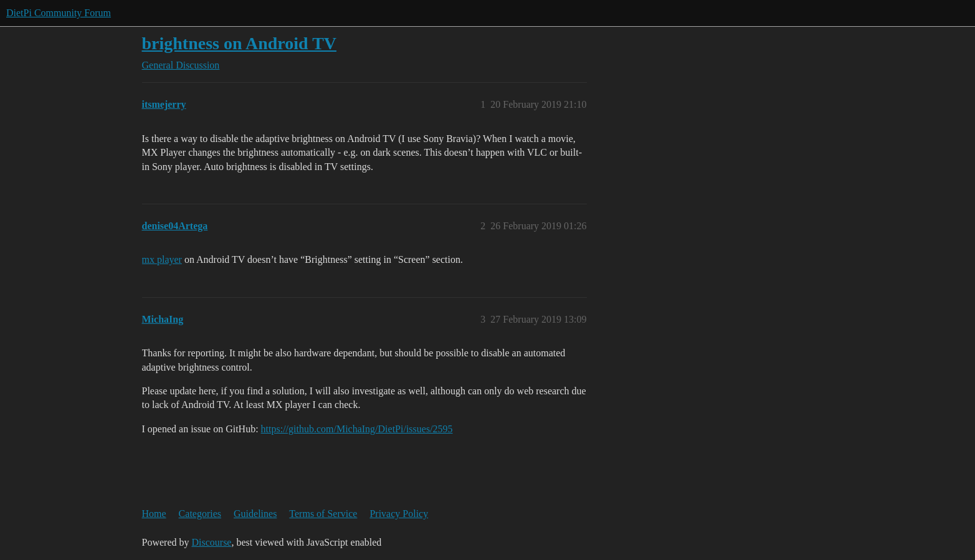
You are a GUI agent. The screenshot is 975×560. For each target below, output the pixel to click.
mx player (162, 259)
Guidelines (255, 514)
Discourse (211, 542)
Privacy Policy (399, 514)
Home (154, 514)
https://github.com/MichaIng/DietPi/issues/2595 (357, 429)
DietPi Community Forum (59, 13)
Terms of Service (323, 514)
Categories (200, 514)
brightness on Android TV (240, 43)
